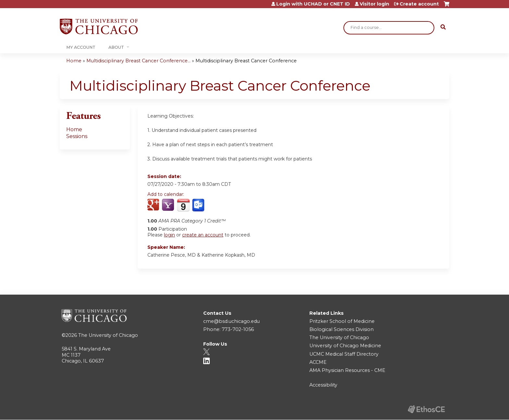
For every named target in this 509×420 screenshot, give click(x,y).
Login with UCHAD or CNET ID (313, 4)
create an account (203, 235)
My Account (81, 47)
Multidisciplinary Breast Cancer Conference (246, 61)
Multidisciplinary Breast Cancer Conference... (138, 61)
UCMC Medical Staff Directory (344, 354)
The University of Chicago (108, 335)
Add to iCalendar (183, 205)
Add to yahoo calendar (169, 205)
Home (74, 61)
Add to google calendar (154, 205)
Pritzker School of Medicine (342, 321)
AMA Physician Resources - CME (347, 370)
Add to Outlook (199, 205)
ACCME (318, 362)
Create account (419, 4)
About (116, 47)
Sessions (77, 136)
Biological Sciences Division (341, 329)
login (169, 235)
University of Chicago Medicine (345, 346)
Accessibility (323, 385)
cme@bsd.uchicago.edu (231, 321)
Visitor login (374, 4)
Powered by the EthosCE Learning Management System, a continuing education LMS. (426, 409)
